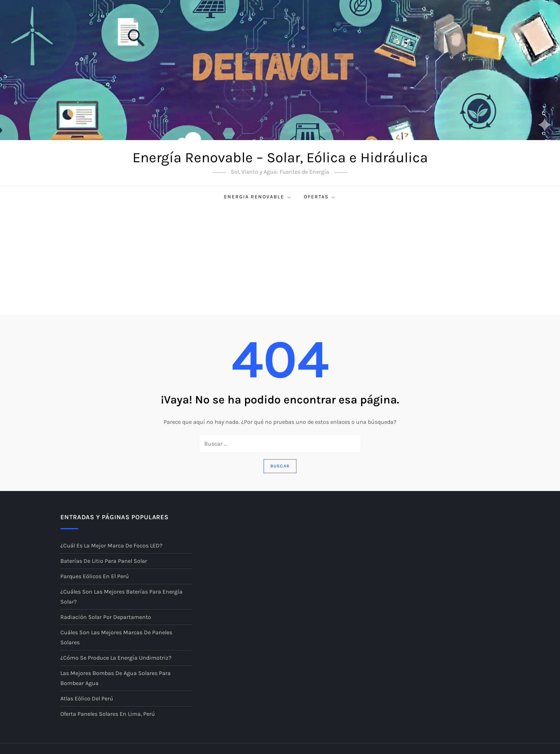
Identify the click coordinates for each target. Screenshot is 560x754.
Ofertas (320, 197)
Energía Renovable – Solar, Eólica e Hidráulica (280, 157)
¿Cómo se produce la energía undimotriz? (116, 658)
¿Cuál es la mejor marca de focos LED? (111, 545)
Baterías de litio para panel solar (104, 561)
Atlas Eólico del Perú (87, 698)
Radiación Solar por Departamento (106, 617)
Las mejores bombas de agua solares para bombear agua (116, 678)
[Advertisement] (280, 261)
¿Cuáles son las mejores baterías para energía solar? (121, 597)
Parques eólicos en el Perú (95, 576)
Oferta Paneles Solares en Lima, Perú (108, 714)
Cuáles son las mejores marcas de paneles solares (116, 637)
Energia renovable (258, 197)
